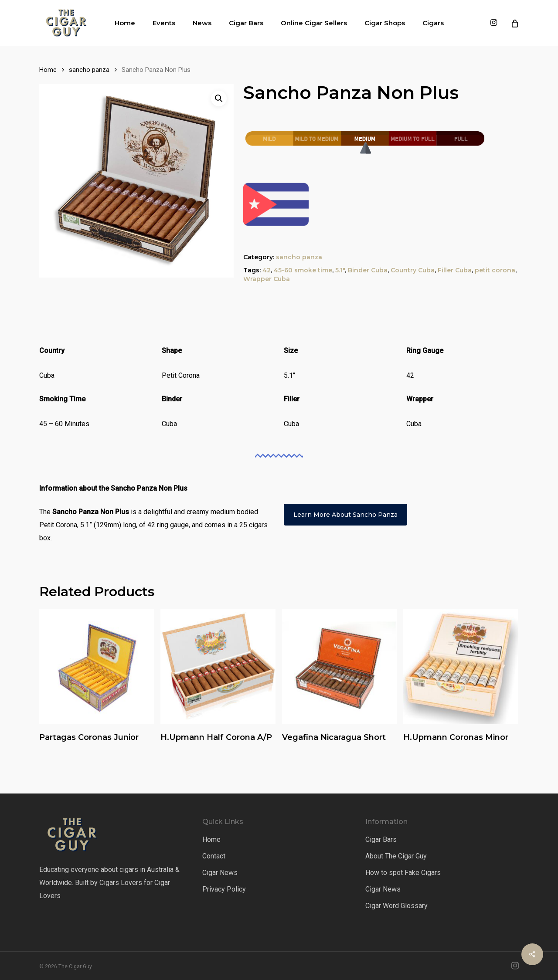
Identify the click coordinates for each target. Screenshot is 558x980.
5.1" (340, 270)
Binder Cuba (368, 270)
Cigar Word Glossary (396, 906)
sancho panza (89, 70)
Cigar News (220, 873)
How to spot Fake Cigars (403, 873)
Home (48, 70)
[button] (219, 98)
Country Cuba (413, 270)
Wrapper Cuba (267, 279)
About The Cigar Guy (396, 856)
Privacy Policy (224, 889)
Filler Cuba (455, 270)
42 (267, 270)
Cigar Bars (381, 839)
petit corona (495, 270)
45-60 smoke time (303, 270)
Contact (214, 856)
